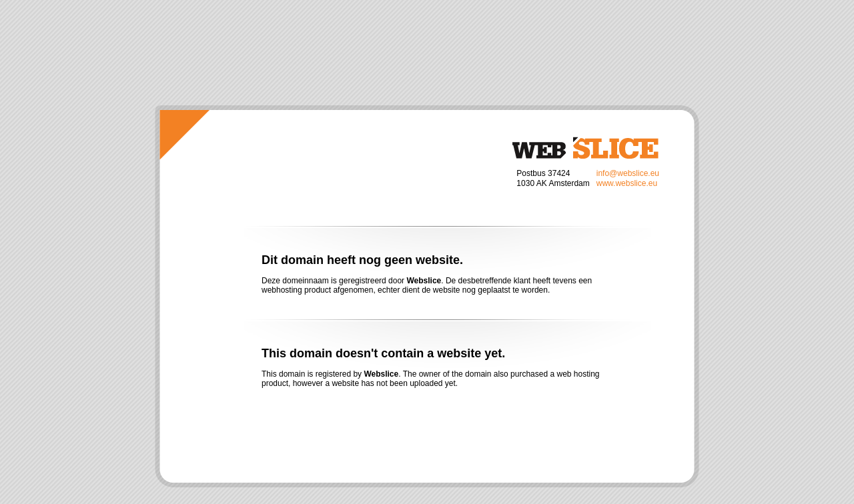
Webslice (585, 148)
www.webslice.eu (627, 183)
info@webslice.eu (628, 173)
